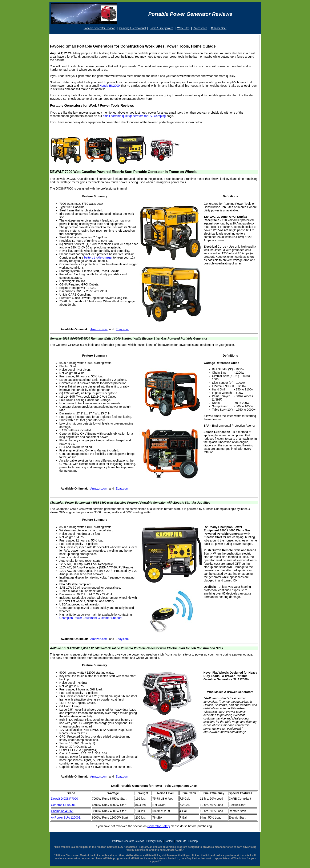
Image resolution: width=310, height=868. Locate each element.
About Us (181, 841)
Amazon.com (99, 329)
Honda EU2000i (110, 86)
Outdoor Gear (219, 28)
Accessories (200, 28)
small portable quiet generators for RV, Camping (134, 116)
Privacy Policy (154, 841)
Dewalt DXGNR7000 (64, 799)
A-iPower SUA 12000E (66, 818)
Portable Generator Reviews (99, 28)
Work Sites (183, 28)
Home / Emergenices (161, 28)
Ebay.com (122, 329)
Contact (169, 841)
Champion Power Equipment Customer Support (90, 618)
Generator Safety (159, 826)
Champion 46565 (62, 811)
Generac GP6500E (63, 805)
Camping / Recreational (132, 28)
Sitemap (193, 841)
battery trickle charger (98, 257)
